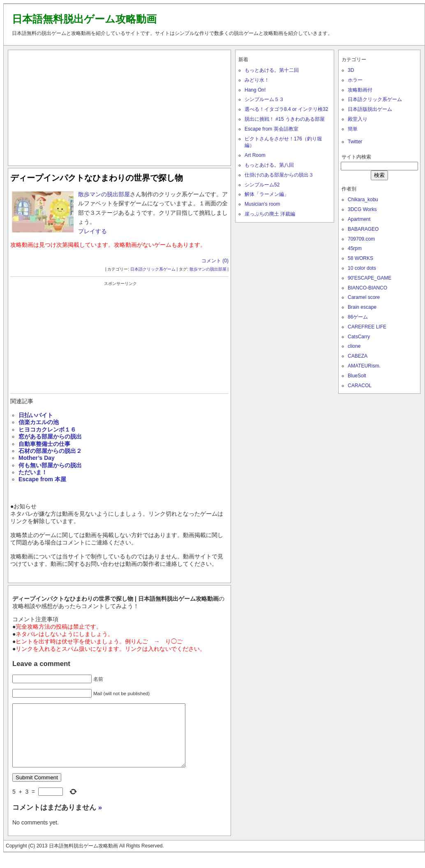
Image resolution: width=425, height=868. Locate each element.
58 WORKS (360, 258)
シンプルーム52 (262, 185)
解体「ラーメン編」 (267, 194)
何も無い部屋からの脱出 (50, 465)
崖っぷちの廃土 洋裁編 (270, 214)
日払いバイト (36, 415)
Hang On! (255, 90)
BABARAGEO (363, 229)
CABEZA (358, 356)
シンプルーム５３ (264, 99)
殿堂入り (358, 119)
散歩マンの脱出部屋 (104, 194)
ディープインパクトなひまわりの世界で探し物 (97, 178)
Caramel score (364, 297)
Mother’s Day (37, 458)
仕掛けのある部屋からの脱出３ (279, 175)
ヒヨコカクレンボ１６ (47, 429)
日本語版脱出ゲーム (370, 109)
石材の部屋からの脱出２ (50, 451)
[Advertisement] (120, 106)
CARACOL (360, 386)
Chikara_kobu (363, 200)
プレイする (92, 231)
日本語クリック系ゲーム (153, 269)
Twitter (355, 142)
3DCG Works (362, 209)
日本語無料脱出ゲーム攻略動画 (84, 19)
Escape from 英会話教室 (271, 129)
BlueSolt (357, 376)
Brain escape (362, 307)
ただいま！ (33, 472)
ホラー (355, 80)
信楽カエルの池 (39, 422)
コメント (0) (215, 261)
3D (351, 70)
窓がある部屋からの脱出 (50, 436)
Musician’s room (262, 204)
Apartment (359, 219)
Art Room (255, 155)
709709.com (361, 239)
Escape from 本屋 (42, 479)
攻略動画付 (360, 90)
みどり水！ (257, 80)
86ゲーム (358, 317)
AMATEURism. (364, 366)
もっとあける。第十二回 (272, 70)
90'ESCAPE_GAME (370, 278)
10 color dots (362, 268)
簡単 (353, 129)
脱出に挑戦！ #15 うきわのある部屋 (285, 119)
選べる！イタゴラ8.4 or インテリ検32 (286, 109)
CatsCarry (359, 337)
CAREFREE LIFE (367, 327)
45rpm (355, 248)
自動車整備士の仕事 (44, 444)
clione (354, 346)
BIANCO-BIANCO (367, 288)
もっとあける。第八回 (269, 165)
